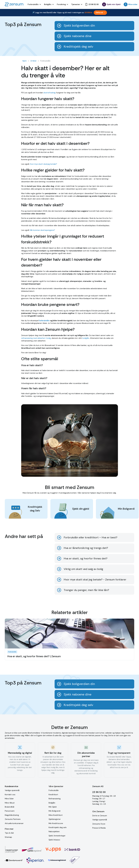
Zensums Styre (99, 824)
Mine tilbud (10, 803)
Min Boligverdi (54, 811)
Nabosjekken (54, 831)
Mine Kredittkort (56, 815)
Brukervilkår (10, 807)
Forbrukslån (54, 790)
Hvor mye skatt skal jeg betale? (43, 164)
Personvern (10, 811)
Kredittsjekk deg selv (58, 827)
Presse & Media (99, 828)
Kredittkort (53, 795)
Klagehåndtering (12, 815)
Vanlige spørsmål (12, 790)
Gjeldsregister (55, 819)
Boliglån (52, 803)
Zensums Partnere (13, 819)
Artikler (33, 61)
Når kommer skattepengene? (42, 230)
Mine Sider (9, 799)
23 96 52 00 (99, 792)
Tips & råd (9, 833)
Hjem (24, 61)
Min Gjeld (53, 807)
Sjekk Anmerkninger (57, 836)
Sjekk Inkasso (54, 840)
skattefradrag (49, 93)
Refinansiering (55, 799)
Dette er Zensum (100, 816)
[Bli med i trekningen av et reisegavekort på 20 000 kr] (69, 13)
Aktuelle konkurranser (14, 823)
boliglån (86, 338)
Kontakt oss (10, 795)
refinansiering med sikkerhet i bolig (36, 338)
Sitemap (8, 837)
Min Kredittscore (56, 823)
